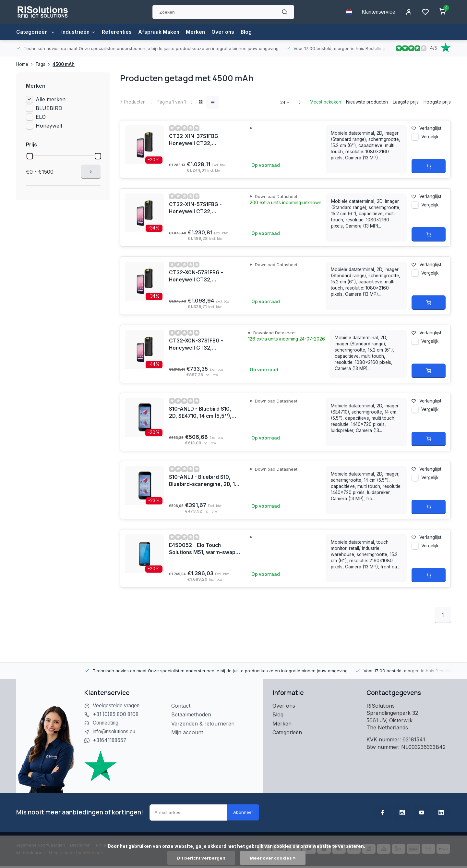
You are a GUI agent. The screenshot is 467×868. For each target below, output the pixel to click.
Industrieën (80, 32)
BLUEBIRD (49, 108)
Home (26, 64)
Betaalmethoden (191, 714)
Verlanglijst (426, 128)
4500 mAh (64, 64)
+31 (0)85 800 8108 (117, 714)
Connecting (107, 724)
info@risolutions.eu (116, 732)
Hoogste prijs (437, 102)
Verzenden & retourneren (203, 724)
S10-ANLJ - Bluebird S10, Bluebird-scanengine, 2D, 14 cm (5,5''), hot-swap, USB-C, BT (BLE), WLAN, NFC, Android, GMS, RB (202, 481)
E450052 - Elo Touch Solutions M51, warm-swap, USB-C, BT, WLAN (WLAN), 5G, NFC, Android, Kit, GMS (204, 549)
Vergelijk (430, 138)
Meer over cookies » (273, 858)
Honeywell (49, 126)
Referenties (119, 32)
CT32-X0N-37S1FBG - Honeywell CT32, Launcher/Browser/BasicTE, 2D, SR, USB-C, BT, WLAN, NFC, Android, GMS (205, 345)
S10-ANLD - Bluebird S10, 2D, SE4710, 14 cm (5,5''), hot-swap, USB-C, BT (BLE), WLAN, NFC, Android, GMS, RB (204, 413)
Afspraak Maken (162, 32)
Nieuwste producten (367, 102)
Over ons (227, 32)
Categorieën (36, 32)
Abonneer (243, 813)
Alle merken (51, 99)
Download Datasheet (277, 196)
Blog (251, 32)
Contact (181, 706)
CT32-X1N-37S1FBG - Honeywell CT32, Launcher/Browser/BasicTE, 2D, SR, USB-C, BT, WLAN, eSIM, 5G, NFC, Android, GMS (205, 140)
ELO (41, 117)
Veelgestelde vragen (117, 706)
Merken (199, 32)
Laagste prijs (406, 102)
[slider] (30, 156)
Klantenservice (377, 12)
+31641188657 (111, 741)
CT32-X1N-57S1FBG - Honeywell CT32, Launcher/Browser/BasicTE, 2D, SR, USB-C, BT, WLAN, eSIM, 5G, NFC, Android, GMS (205, 208)
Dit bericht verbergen (201, 858)
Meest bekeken (325, 102)
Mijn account (187, 732)
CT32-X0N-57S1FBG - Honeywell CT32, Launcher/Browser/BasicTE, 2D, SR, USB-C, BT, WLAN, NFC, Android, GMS (205, 277)
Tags (44, 64)
